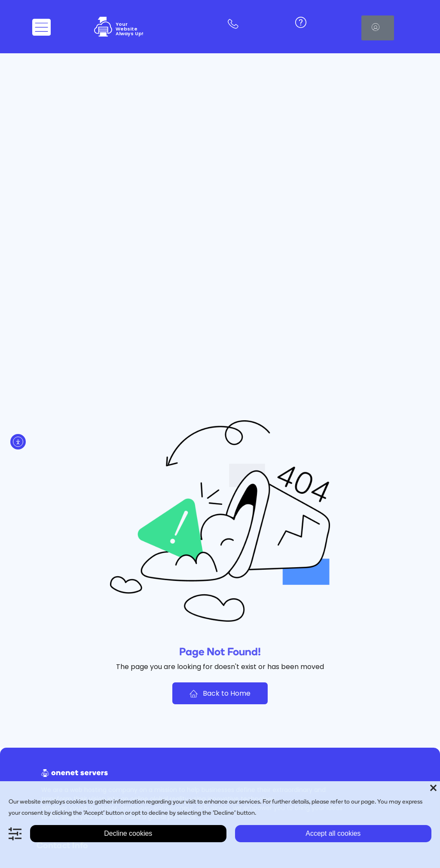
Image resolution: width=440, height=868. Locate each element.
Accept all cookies (333, 833)
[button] (378, 28)
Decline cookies (128, 833)
